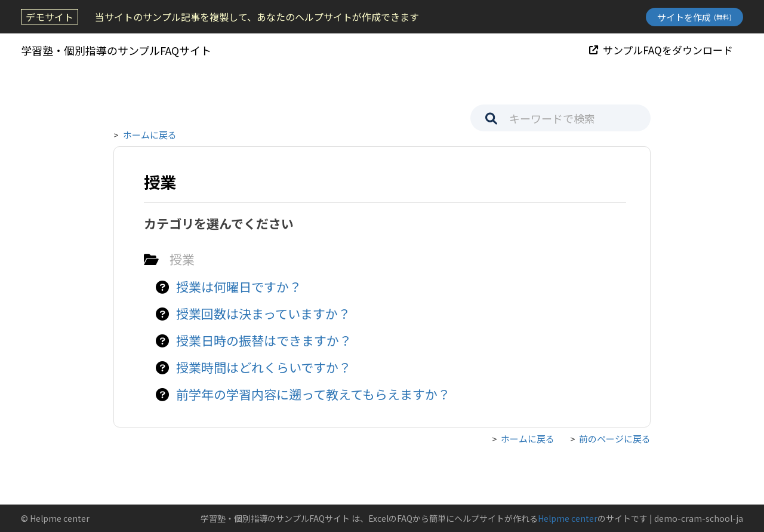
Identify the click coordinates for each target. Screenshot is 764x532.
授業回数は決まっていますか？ (263, 313)
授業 (182, 259)
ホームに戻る (150, 135)
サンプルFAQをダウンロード (661, 50)
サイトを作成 (694, 17)
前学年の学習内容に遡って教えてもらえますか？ (313, 394)
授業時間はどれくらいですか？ (264, 367)
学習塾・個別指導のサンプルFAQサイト (116, 50)
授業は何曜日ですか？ (239, 287)
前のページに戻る (615, 439)
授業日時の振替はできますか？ (264, 340)
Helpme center (568, 518)
